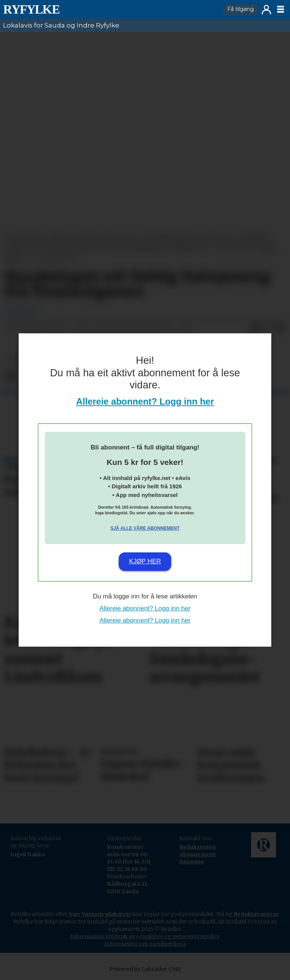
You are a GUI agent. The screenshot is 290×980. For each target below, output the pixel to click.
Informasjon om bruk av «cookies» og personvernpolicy (145, 936)
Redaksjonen (197, 847)
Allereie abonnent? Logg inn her (145, 401)
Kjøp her (145, 561)
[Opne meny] (281, 9)
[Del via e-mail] (279, 328)
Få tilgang (241, 9)
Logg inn (266, 10)
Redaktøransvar (256, 914)
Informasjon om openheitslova (145, 944)
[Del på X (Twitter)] (267, 328)
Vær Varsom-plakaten (100, 914)
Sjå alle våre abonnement (145, 528)
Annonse (192, 862)
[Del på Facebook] (255, 328)
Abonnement (198, 854)
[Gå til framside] (110, 9)
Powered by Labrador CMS (145, 969)
